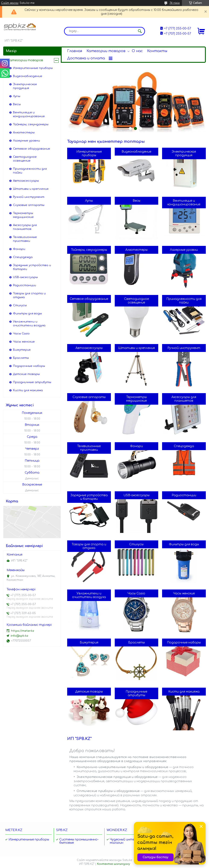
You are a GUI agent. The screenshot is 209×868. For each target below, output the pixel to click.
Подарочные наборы (184, 643)
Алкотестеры (136, 250)
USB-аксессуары (136, 495)
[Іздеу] (140, 31)
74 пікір (175, 3)
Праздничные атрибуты (136, 693)
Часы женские (184, 593)
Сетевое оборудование (89, 299)
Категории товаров (106, 51)
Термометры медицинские (136, 399)
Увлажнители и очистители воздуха (89, 595)
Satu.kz (127, 860)
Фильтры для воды (184, 544)
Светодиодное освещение (136, 301)
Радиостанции (184, 495)
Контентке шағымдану (114, 864)
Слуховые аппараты (89, 397)
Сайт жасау (10, 3)
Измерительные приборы (89, 153)
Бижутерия (89, 643)
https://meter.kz (23, 631)
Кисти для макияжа (184, 692)
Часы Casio (136, 593)
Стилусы (136, 544)
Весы (136, 201)
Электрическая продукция (184, 153)
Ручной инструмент (184, 348)
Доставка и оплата (86, 58)
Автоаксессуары (89, 348)
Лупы (89, 201)
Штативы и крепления (136, 348)
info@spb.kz (19, 636)
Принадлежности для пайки (184, 301)
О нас (137, 51)
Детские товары (89, 692)
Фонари (136, 446)
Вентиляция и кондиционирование (184, 203)
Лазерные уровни (184, 250)
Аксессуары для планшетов (184, 399)
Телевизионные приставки (89, 448)
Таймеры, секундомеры (89, 250)
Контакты (157, 51)
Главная (75, 51)
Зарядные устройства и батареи (89, 497)
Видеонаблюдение (136, 152)
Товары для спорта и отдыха (89, 546)
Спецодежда (184, 446)
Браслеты (136, 643)
